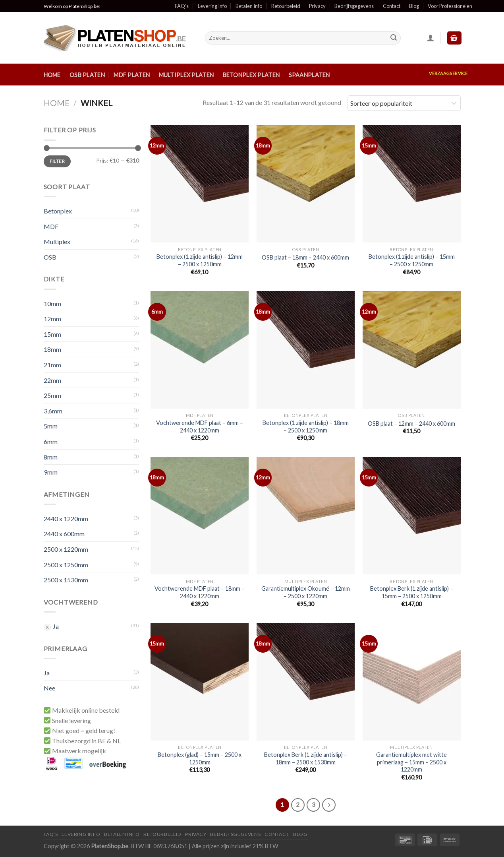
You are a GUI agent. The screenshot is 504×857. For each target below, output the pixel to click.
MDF (51, 226)
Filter (57, 161)
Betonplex (58, 211)
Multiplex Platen (186, 75)
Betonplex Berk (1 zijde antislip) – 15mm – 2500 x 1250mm (412, 592)
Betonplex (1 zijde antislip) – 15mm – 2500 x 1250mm (412, 260)
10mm (52, 303)
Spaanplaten (309, 75)
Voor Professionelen (450, 6)
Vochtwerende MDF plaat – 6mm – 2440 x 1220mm (200, 427)
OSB (50, 257)
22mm (52, 380)
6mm (51, 441)
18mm (52, 349)
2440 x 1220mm (66, 519)
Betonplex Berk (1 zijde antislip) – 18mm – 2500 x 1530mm (306, 758)
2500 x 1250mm (66, 565)
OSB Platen (87, 75)
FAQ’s (182, 6)
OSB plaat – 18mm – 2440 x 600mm (305, 257)
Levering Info (212, 6)
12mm (52, 319)
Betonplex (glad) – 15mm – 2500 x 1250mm (200, 758)
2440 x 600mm (64, 534)
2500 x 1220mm (66, 549)
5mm (51, 426)
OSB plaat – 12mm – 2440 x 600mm (411, 424)
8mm (51, 457)
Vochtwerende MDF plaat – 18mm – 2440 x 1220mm (200, 592)
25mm (52, 395)
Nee (49, 688)
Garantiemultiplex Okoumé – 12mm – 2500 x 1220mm (306, 592)
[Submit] (394, 38)
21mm (52, 365)
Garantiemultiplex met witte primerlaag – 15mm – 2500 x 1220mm (411, 762)
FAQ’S (51, 834)
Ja (56, 626)
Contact (392, 6)
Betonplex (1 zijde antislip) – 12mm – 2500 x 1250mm (200, 260)
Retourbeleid (286, 6)
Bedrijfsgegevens (354, 6)
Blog (414, 6)
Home (52, 75)
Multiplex (57, 241)
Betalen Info (249, 6)
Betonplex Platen (251, 75)
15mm (52, 334)
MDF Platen (132, 75)
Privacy (317, 6)
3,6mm (53, 411)
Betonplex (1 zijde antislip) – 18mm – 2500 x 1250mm (306, 427)
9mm (51, 472)
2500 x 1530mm (66, 580)
